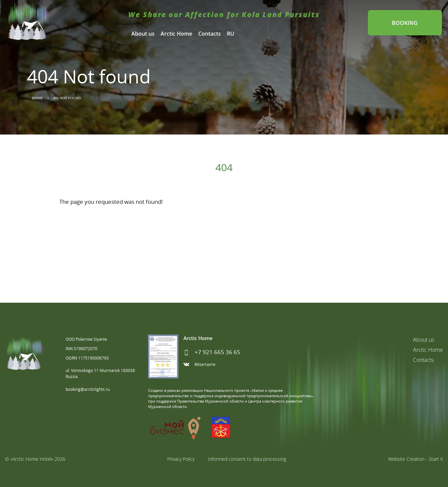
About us (143, 34)
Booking (404, 23)
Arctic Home (176, 34)
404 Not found (67, 98)
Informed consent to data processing (247, 459)
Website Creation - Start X (416, 459)
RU (231, 34)
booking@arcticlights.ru (88, 389)
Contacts (210, 34)
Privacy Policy (181, 459)
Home (37, 98)
